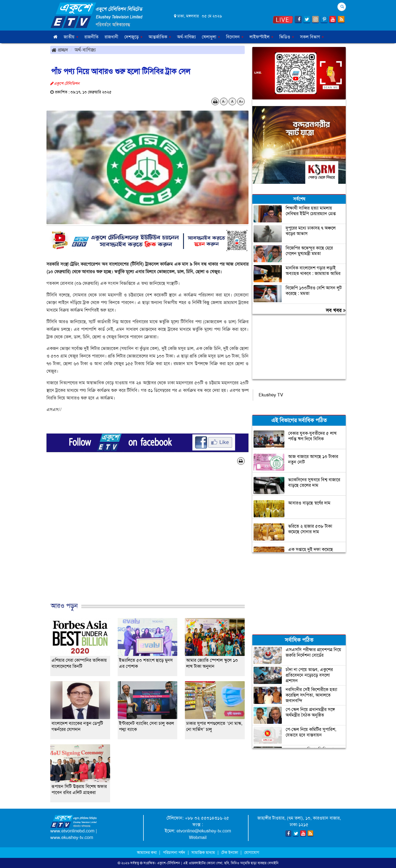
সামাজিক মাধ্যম (203, 852)
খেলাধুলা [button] (211, 37)
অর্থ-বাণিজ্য (186, 37)
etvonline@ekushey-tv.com (204, 831)
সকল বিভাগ (312, 37)
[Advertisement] (147, 539)
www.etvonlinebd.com (72, 831)
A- (224, 101)
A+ (241, 101)
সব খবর (336, 310)
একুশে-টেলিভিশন (169, 863)
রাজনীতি (91, 37)
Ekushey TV (271, 395)
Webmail (198, 837)
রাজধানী (111, 37)
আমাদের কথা (147, 852)
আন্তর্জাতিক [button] (160, 37)
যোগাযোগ (252, 852)
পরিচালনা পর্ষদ (174, 852)
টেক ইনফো (230, 852)
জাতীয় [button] (71, 37)
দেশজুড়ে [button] (133, 37)
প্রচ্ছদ (60, 50)
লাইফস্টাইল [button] (261, 37)
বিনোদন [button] (235, 37)
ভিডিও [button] (287, 37)
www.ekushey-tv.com (72, 837)
